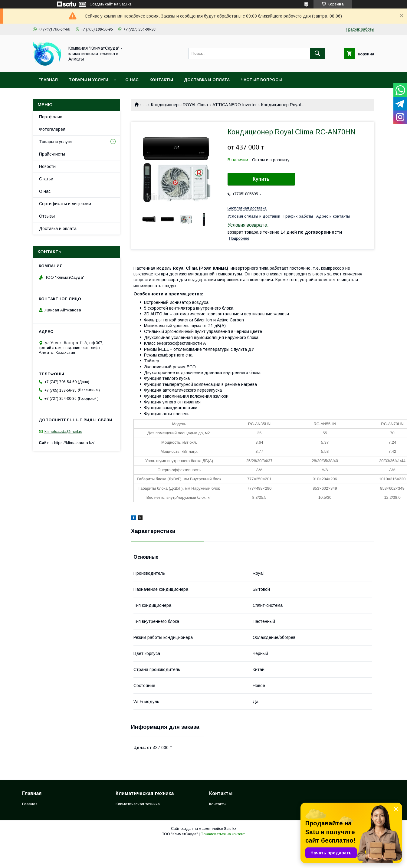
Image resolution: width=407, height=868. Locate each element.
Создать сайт (101, 4)
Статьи (46, 179)
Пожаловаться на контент (223, 834)
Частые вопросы (261, 80)
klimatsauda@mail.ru (63, 431)
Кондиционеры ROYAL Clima (179, 105)
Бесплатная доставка (247, 208)
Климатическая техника (138, 804)
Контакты (161, 80)
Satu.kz (230, 829)
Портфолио (51, 117)
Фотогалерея (52, 129)
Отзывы (47, 216)
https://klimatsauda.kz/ (74, 443)
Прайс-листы (52, 154)
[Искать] (317, 54)
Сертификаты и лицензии (65, 204)
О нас (132, 80)
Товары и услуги (89, 80)
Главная (48, 80)
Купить (261, 179)
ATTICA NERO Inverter (235, 105)
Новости (47, 166)
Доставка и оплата (207, 80)
